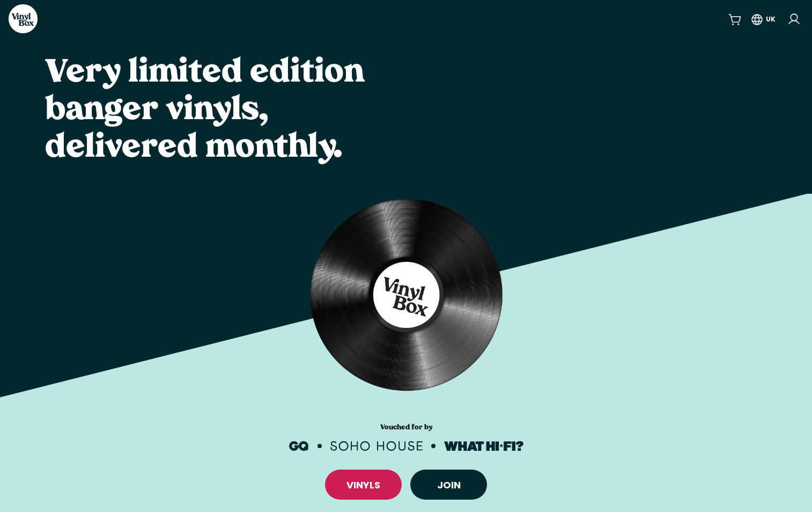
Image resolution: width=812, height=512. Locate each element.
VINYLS (363, 485)
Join (449, 485)
